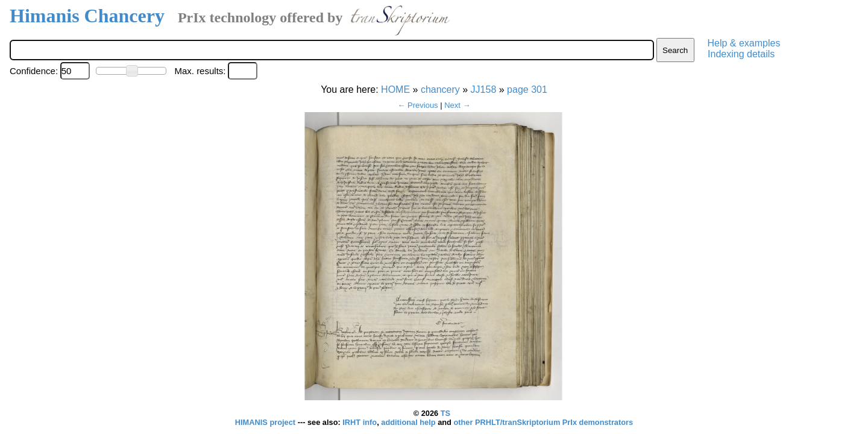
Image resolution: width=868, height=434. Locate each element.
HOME (395, 90)
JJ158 (484, 90)
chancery (440, 90)
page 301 (527, 90)
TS (445, 413)
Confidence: (34, 71)
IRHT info (360, 422)
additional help (409, 422)
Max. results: (200, 71)
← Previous (417, 105)
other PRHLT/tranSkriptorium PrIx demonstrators (543, 422)
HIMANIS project (266, 422)
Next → (457, 105)
